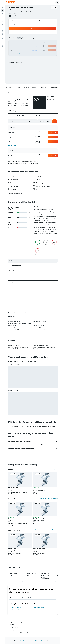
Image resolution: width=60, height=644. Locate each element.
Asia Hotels (23, 641)
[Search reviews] (34, 261)
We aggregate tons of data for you (33, 630)
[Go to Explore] (3, 24)
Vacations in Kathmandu (39, 607)
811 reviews (18, 16)
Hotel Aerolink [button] (37, 489)
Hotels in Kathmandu (16, 609)
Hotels (17, 641)
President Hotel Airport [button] (39, 549)
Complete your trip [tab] (15, 598)
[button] (3, 2)
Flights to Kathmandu (16, 607)
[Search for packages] (3, 17)
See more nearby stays (52, 469)
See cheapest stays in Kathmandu (49, 499)
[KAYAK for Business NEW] (3, 34)
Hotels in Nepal (30, 641)
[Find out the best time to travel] (3, 31)
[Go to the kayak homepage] (10, 2)
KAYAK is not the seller (33, 627)
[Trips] (3, 38)
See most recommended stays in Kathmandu (46, 530)
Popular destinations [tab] (27, 598)
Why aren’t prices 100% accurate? (33, 633)
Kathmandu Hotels (39, 641)
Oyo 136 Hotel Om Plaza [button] (39, 519)
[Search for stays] (3, 10)
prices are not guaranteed (39, 623)
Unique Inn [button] (11, 519)
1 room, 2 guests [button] (14, 25)
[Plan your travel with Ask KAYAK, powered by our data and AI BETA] (3, 21)
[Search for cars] (3, 14)
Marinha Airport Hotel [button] (14, 549)
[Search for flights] (3, 7)
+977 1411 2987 (13, 14)
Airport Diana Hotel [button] (13, 488)
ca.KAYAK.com (11, 641)
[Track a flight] (3, 28)
